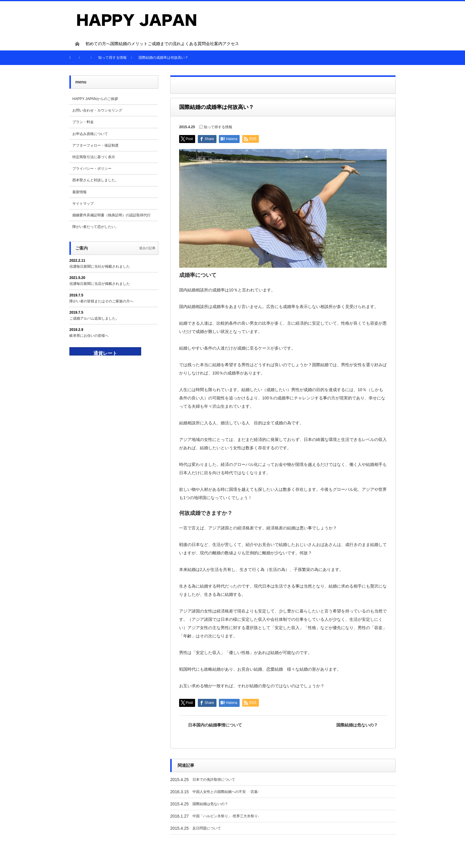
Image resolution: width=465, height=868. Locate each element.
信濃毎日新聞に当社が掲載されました (100, 266)
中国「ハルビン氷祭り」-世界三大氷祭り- (226, 816)
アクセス (231, 44)
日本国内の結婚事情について (215, 725)
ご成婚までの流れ (164, 44)
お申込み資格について (90, 134)
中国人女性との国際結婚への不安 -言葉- (226, 792)
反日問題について (207, 828)
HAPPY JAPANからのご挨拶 (95, 99)
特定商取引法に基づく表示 (94, 157)
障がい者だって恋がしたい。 (95, 227)
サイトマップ (83, 204)
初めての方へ (98, 44)
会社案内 (214, 44)
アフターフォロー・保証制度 (95, 145)
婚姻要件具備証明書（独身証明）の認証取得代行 (112, 215)
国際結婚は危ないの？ (357, 725)
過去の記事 (147, 248)
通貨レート (105, 353)
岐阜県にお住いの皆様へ (89, 336)
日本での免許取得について (214, 780)
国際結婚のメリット (129, 44)
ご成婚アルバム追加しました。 (94, 318)
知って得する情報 (218, 127)
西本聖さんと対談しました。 (95, 180)
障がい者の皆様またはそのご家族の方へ (101, 301)
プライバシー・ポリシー (92, 169)
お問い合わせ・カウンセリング (97, 110)
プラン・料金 (83, 122)
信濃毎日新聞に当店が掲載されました (100, 284)
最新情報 (79, 192)
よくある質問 (193, 44)
